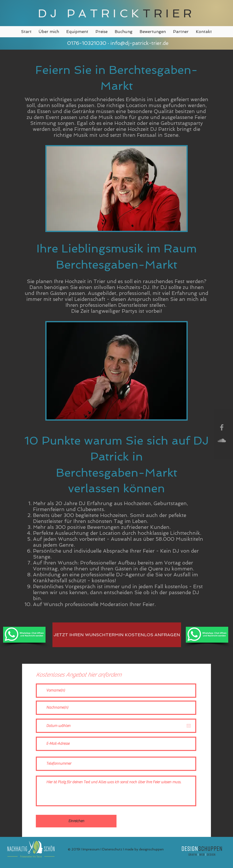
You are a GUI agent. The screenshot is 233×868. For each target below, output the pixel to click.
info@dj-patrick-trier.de (139, 43)
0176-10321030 (86, 43)
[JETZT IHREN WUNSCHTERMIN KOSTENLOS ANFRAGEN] (117, 635)
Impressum (91, 849)
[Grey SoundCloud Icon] (222, 440)
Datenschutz (112, 849)
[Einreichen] (76, 821)
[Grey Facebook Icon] (222, 427)
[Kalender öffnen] (189, 726)
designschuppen (151, 849)
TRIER (169, 13)
